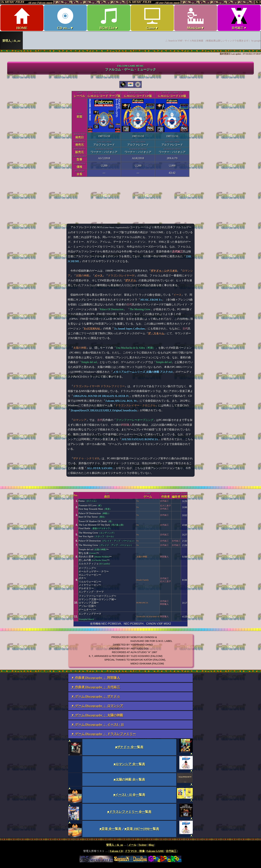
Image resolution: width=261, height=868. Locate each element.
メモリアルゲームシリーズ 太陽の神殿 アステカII (143, 372)
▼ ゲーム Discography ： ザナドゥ (96, 696)
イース (99, 276)
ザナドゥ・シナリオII (164, 271)
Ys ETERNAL (92, 329)
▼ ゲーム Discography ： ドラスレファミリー (103, 734)
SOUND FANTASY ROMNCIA (140, 439)
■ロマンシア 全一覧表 (129, 764)
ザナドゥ (130, 280)
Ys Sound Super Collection (129, 329)
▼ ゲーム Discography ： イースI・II (97, 725)
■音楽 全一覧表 (110, 829)
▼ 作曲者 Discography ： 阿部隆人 (96, 678)
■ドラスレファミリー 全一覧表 (129, 812)
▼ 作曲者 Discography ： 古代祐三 (96, 687)
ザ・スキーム (156, 333)
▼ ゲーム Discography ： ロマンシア (97, 706)
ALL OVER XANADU (100, 468)
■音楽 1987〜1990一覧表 (142, 829)
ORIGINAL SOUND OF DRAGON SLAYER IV (101, 396)
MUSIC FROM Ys (151, 300)
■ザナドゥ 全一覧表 (129, 747)
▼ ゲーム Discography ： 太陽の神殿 (97, 715)
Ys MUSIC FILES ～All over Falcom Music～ (130, 25)
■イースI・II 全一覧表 (129, 795)
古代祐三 (178, 251)
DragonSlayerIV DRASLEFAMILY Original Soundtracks (104, 410)
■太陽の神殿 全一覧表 (129, 779)
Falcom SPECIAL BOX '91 (121, 401)
